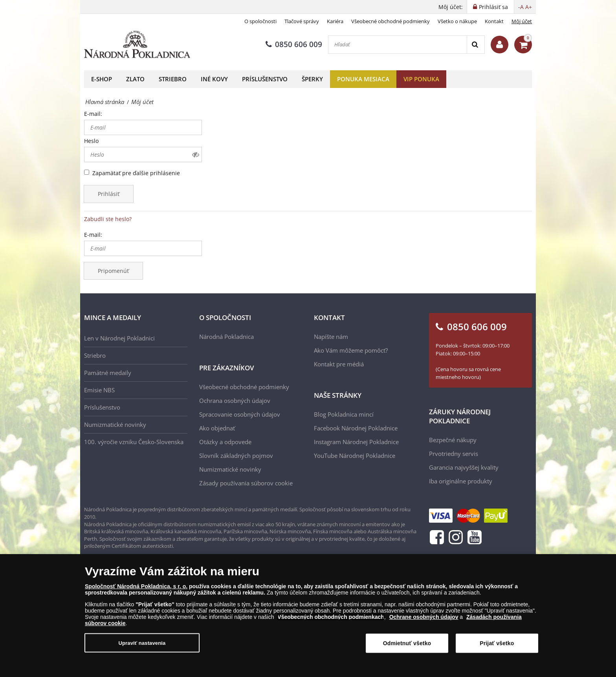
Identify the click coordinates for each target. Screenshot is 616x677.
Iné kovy (214, 79)
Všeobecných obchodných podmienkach (331, 617)
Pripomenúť (113, 271)
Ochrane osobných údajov (424, 617)
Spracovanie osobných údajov (240, 414)
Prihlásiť (109, 194)
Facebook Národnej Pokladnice (356, 428)
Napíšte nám (331, 337)
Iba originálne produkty (461, 481)
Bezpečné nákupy (453, 440)
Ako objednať (217, 428)
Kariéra (335, 21)
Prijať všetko (497, 643)
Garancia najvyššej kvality (464, 467)
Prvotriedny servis (454, 454)
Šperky (312, 79)
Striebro (173, 79)
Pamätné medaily (108, 373)
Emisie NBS (99, 390)
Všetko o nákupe (457, 21)
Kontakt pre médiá (339, 364)
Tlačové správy (302, 21)
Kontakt (494, 21)
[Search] (476, 45)
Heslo (91, 141)
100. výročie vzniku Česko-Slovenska (134, 442)
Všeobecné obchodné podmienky (390, 21)
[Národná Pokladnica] (137, 45)
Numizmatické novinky (115, 424)
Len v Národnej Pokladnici (119, 338)
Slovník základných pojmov (236, 456)
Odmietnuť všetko (407, 643)
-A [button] (521, 7)
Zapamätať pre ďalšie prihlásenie (136, 173)
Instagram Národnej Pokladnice (356, 442)
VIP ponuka (421, 79)
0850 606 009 (294, 44)
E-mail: (93, 114)
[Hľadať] (398, 45)
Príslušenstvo (265, 79)
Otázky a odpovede (225, 442)
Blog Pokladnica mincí (344, 414)
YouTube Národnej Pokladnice (355, 456)
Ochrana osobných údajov (235, 401)
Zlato (135, 79)
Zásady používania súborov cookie (246, 483)
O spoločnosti (260, 21)
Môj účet (522, 21)
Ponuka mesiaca (363, 79)
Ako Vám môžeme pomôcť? (351, 350)
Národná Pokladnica (226, 337)
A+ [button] (529, 7)
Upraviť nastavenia (142, 643)
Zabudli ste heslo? (108, 219)
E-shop (102, 79)
